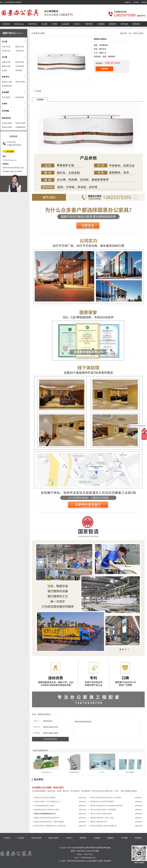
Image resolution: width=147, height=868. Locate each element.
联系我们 (144, 2)
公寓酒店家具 (20, 127)
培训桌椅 (19, 70)
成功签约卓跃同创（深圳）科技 (102, 818)
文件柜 (54, 24)
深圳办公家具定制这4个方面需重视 (103, 810)
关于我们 (136, 2)
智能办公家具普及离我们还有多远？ (47, 818)
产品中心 (77, 24)
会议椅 (5, 70)
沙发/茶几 (6, 77)
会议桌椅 (65, 24)
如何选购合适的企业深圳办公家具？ (47, 810)
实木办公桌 (6, 47)
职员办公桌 (19, 24)
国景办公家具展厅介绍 (99, 822)
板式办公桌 (20, 47)
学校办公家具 (20, 123)
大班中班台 (32, 24)
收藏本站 (128, 2)
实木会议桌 (6, 97)
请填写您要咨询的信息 (107, 730)
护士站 (102, 772)
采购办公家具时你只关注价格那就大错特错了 (107, 806)
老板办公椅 (6, 62)
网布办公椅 (6, 66)
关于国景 (124, 838)
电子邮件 (37, 733)
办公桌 (4, 42)
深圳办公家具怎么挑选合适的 (101, 814)
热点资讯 (39, 779)
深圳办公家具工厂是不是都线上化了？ (48, 802)
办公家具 (21, 838)
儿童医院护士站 (46, 772)
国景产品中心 (9, 33)
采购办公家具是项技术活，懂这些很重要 (49, 822)
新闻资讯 (113, 24)
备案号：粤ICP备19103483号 (81, 851)
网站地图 (107, 848)
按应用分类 (6, 118)
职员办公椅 (20, 62)
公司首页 (6, 24)
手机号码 (37, 727)
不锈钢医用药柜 (74, 772)
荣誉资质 (89, 24)
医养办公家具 (7, 127)
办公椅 (44, 24)
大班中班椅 (20, 66)
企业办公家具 (7, 123)
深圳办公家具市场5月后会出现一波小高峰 (106, 798)
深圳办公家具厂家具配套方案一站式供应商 (50, 826)
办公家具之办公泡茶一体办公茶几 (48, 788)
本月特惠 (5, 111)
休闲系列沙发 (7, 86)
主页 (130, 33)
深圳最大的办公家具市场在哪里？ (103, 802)
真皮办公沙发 (7, 82)
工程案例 (101, 24)
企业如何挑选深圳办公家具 (44, 806)
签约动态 (124, 24)
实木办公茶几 (20, 82)
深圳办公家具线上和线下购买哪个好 (103, 826)
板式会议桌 (20, 97)
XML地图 (95, 851)
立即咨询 (104, 69)
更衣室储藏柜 (130, 772)
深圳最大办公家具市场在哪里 (45, 798)
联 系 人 (37, 721)
